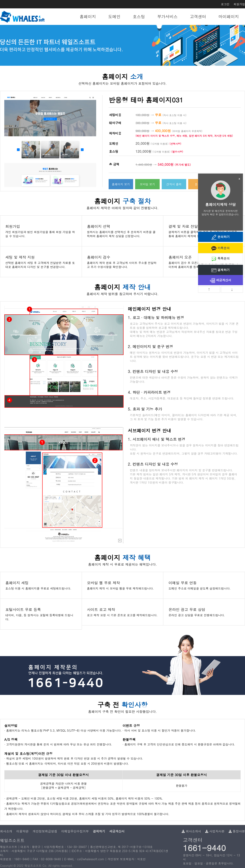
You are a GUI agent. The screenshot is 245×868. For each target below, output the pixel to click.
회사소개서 (191, 831)
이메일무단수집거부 (75, 831)
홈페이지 (88, 16)
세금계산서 (221, 280)
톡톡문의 (220, 259)
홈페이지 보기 (121, 184)
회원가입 (239, 4)
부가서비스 (167, 16)
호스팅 (139, 16)
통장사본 (237, 831)
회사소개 (6, 831)
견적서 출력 (174, 184)
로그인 (225, 4)
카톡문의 (220, 248)
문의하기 (220, 237)
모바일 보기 (148, 184)
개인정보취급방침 (45, 831)
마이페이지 (229, 16)
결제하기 (220, 270)
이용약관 (22, 831)
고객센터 (198, 16)
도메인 (114, 16)
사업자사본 (215, 831)
